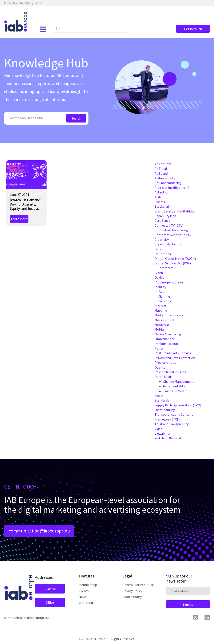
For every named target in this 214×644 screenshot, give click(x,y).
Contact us (87, 603)
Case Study (162, 221)
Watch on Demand (168, 438)
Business (50, 589)
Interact (161, 306)
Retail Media (164, 377)
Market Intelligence (169, 315)
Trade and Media (175, 391)
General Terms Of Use (138, 585)
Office (50, 602)
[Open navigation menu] (43, 29)
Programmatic (165, 362)
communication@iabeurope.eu (39, 531)
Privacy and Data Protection (175, 358)
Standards (162, 400)
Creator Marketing (168, 244)
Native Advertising (168, 334)
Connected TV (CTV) (169, 225)
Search (76, 118)
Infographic (163, 301)
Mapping (161, 310)
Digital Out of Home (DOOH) (175, 259)
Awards (160, 202)
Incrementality (174, 386)
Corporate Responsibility (173, 235)
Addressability (165, 178)
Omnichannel (164, 339)
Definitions (163, 254)
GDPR (159, 273)
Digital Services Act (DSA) (173, 263)
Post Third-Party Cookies (173, 353)
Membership (88, 585)
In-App (160, 291)
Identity (160, 287)
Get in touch (193, 29)
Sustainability (165, 410)
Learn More (19, 219)
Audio (159, 197)
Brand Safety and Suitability (175, 211)
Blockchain (163, 206)
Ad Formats (163, 164)
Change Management (179, 381)
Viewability (163, 433)
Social (159, 396)
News (83, 597)
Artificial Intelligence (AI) (173, 188)
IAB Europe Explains (169, 282)
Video (158, 429)
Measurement (165, 320)
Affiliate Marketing (168, 183)
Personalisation (166, 344)
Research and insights (170, 372)
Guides (159, 277)
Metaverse (162, 325)
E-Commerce (164, 268)
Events (84, 591)
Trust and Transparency (172, 424)
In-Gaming (162, 296)
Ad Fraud (161, 169)
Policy (159, 348)
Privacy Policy (132, 591)
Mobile (160, 329)
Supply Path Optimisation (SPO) (178, 405)
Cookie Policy (132, 597)
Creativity (162, 240)
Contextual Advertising (171, 230)
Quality (160, 367)
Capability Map (165, 216)
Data (158, 249)
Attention (162, 192)
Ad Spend (161, 173)
